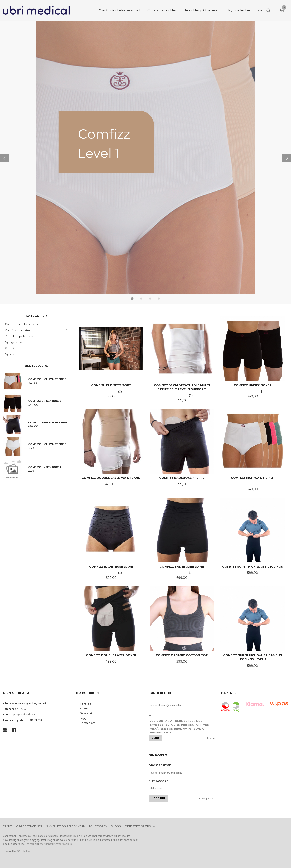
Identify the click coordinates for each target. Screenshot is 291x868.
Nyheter (10, 354)
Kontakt (10, 348)
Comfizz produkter (18, 330)
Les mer (211, 738)
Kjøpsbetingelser (29, 826)
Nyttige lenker (14, 342)
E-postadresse (160, 765)
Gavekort (86, 713)
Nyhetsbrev (98, 826)
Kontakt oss (88, 722)
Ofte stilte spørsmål (141, 826)
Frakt (7, 826)
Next (287, 158)
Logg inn (85, 718)
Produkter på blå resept (21, 336)
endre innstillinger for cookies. (56, 843)
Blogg (116, 826)
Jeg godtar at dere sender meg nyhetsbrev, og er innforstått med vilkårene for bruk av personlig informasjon (180, 726)
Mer (261, 10)
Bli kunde (86, 708)
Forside (85, 703)
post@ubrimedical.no (25, 714)
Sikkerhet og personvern (66, 826)
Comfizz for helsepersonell (23, 324)
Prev (4, 158)
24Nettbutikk (23, 851)
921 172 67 (21, 708)
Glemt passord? (207, 798)
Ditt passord (158, 781)
